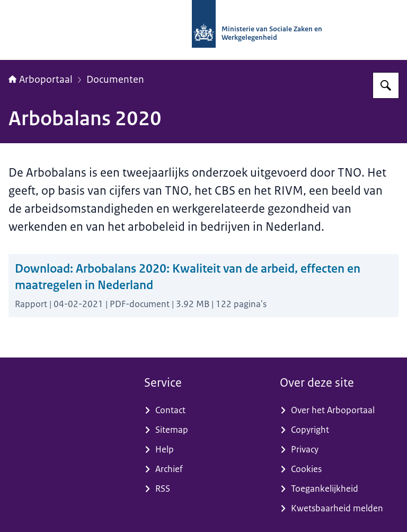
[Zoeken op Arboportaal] (386, 85)
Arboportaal (41, 80)
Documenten (115, 80)
